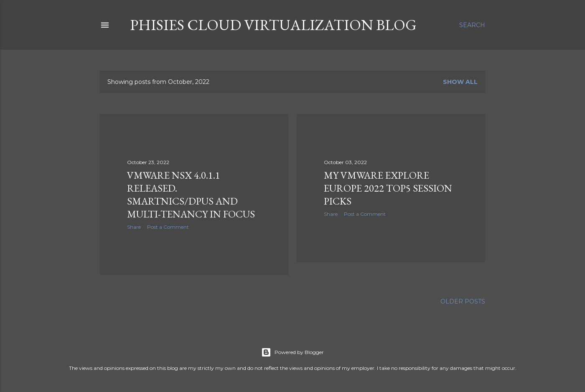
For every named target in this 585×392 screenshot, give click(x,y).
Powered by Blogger (292, 352)
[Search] (472, 25)
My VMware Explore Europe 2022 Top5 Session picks (388, 188)
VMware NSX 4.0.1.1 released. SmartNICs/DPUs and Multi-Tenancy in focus (191, 195)
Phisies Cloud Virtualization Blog (273, 25)
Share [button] (134, 227)
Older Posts (463, 301)
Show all (460, 82)
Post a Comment (168, 227)
